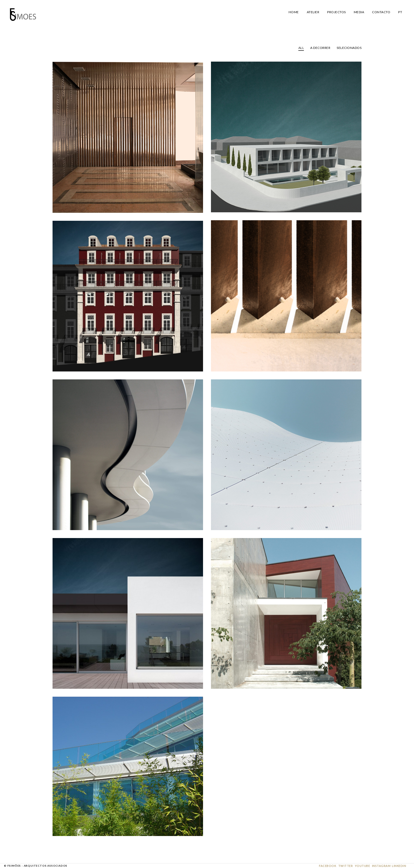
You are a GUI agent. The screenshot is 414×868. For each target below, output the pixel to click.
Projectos (337, 12)
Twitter (346, 866)
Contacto (381, 12)
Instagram (381, 866)
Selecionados (349, 48)
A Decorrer (320, 48)
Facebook (328, 866)
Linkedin (399, 866)
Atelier (313, 12)
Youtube (363, 866)
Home (294, 12)
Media (359, 12)
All (301, 48)
